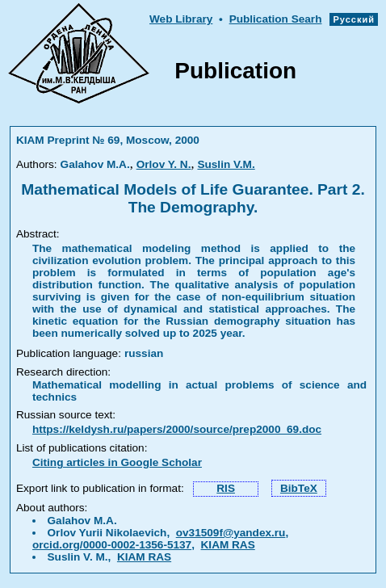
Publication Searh (276, 19)
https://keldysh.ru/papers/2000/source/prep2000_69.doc (177, 429)
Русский (354, 19)
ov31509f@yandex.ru (231, 533)
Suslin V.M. (226, 164)
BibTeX (299, 488)
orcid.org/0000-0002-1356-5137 (112, 545)
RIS (226, 488)
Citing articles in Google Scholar (117, 462)
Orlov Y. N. (164, 164)
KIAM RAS (228, 545)
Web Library (181, 19)
